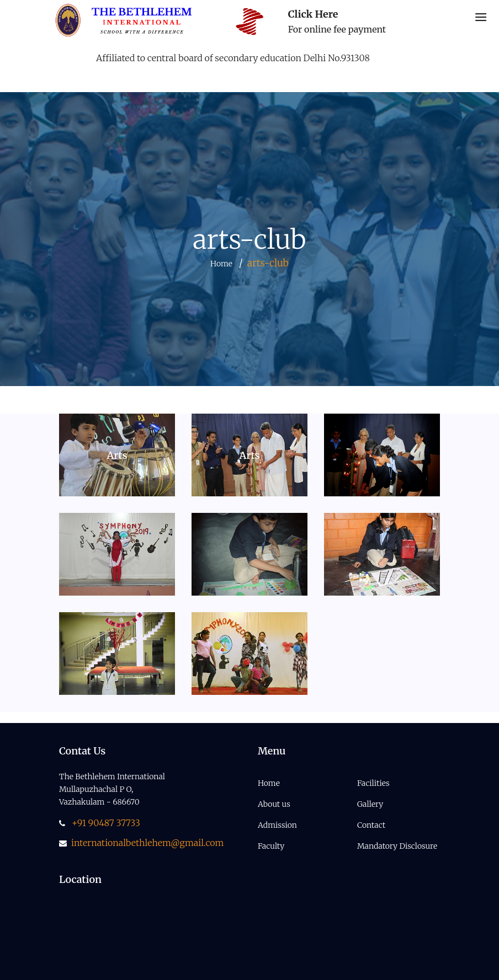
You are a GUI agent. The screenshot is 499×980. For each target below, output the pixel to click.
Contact (371, 825)
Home (221, 264)
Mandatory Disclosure (397, 846)
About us (274, 804)
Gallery (370, 804)
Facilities (373, 783)
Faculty (271, 846)
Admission (277, 825)
